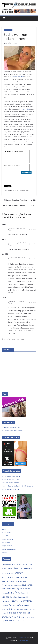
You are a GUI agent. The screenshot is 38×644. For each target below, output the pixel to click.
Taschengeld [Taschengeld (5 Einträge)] (29, 617)
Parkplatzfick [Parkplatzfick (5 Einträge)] (23, 597)
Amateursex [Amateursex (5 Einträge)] (6, 565)
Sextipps (4, 552)
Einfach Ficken (6, 533)
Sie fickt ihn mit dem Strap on (11, 479)
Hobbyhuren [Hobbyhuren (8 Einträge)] (19, 588)
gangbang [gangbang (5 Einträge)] (18, 585)
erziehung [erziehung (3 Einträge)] (10, 573)
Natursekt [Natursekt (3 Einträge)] (25, 593)
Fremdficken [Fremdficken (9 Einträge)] (20, 581)
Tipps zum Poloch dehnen (10, 483)
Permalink (33, 229)
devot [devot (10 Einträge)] (16, 568)
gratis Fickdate (25, 109)
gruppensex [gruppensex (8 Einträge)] (28, 585)
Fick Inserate (8, 30)
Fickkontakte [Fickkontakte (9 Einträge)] (8, 581)
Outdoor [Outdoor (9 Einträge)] (14, 597)
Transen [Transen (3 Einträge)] (15, 621)
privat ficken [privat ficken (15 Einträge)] (9, 605)
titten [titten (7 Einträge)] (10, 621)
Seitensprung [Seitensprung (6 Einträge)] (14, 609)
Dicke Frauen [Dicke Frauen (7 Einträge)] (26, 568)
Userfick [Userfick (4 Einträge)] (21, 621)
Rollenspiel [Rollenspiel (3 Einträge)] (5, 609)
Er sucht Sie (5, 536)
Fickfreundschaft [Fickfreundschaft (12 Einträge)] (24, 577)
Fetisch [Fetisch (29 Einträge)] (18, 573)
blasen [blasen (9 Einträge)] (10, 568)
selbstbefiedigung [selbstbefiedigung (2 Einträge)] (25, 609)
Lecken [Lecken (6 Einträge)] (28, 588)
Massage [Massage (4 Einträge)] (5, 593)
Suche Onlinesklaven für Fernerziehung (20, 205)
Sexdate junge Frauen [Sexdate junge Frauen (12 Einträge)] (19, 613)
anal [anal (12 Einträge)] (14, 564)
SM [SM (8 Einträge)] (15, 617)
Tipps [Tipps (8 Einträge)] (4, 621)
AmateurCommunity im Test (11, 427)
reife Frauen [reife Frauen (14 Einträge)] (23, 605)
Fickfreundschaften (18, 77)
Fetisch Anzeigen (7, 539)
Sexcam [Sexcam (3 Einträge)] (32, 609)
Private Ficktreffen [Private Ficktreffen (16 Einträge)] (21, 601)
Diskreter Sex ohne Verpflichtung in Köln (19, 200)
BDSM (4, 529)
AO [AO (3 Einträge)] (17, 565)
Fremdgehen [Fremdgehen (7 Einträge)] (7, 585)
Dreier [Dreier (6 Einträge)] (4, 573)
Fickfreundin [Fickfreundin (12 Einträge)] (8, 577)
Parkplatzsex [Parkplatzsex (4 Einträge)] (6, 601)
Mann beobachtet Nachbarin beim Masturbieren (17, 486)
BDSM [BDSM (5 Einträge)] (4, 568)
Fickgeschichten (7, 546)
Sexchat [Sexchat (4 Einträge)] (4, 613)
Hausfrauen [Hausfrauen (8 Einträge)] (7, 588)
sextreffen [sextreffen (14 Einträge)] (7, 617)
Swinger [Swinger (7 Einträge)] (20, 617)
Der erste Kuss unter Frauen (11, 476)
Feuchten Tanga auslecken (10, 489)
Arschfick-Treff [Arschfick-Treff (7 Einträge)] (25, 564)
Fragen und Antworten (9, 549)
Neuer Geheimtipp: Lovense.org (12, 431)
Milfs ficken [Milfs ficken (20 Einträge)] (15, 592)
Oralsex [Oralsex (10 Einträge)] (5, 597)
